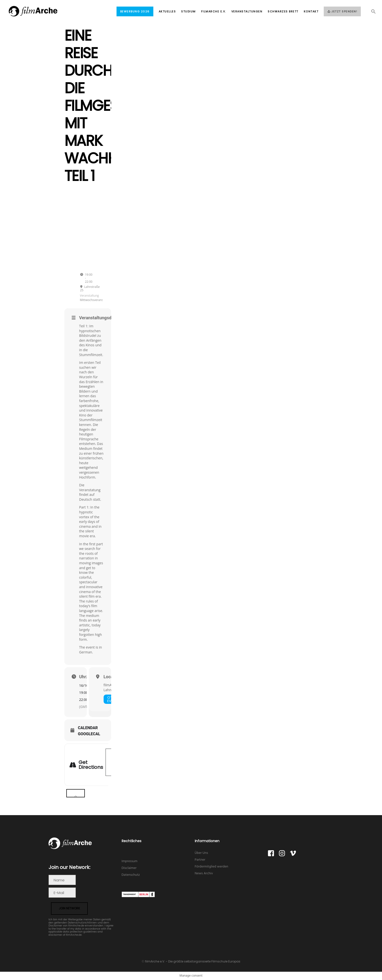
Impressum (130, 861)
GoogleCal (89, 734)
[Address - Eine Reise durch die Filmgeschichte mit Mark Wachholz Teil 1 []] (111, 762)
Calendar (88, 728)
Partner (200, 860)
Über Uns (201, 853)
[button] (371, 13)
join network (69, 908)
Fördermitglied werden (212, 867)
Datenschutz (131, 875)
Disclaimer (129, 868)
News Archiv (204, 873)
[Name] (62, 880)
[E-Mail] (62, 893)
